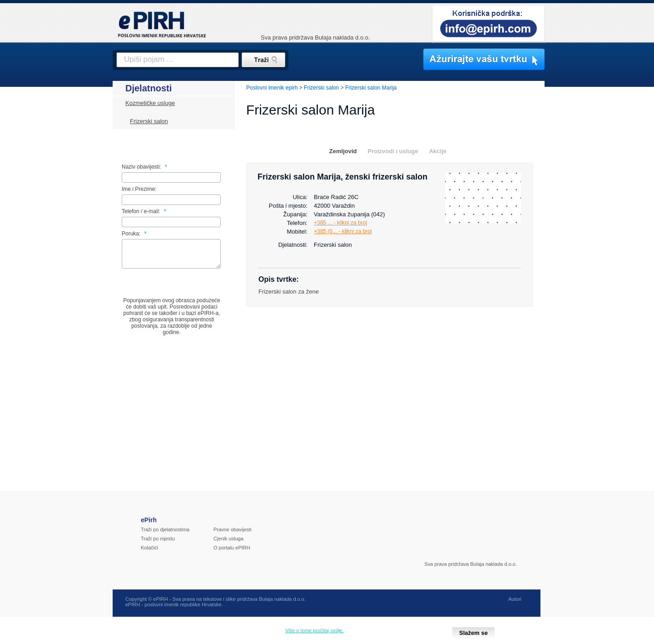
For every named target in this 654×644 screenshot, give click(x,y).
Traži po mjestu (158, 544)
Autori (515, 604)
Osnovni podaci (274, 151)
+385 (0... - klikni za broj (343, 231)
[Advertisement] (585, 234)
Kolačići (149, 553)
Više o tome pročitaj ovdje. (315, 630)
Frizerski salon (149, 121)
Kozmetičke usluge (150, 103)
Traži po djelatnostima (165, 535)
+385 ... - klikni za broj (340, 223)
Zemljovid (343, 151)
